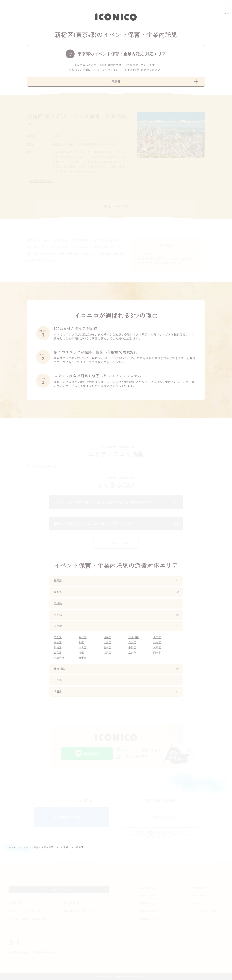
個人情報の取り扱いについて (50, 952)
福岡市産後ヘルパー (150, 911)
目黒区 (107, 653)
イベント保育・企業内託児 (28, 919)
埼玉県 (58, 692)
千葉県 (58, 680)
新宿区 (58, 648)
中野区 (132, 648)
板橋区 (107, 638)
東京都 (58, 626)
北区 (81, 643)
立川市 (132, 653)
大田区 (157, 638)
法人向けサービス (149, 888)
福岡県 (58, 581)
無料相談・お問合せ (72, 817)
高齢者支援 (72, 903)
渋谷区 (157, 643)
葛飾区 (58, 643)
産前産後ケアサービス (80, 911)
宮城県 (58, 604)
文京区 (58, 653)
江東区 (107, 643)
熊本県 (58, 615)
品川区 (132, 643)
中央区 (83, 648)
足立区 (58, 638)
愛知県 (58, 592)
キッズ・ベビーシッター (26, 911)
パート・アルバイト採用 (204, 911)
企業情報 (14, 952)
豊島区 (107, 648)
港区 (81, 653)
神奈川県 (60, 669)
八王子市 (59, 658)
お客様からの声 (199, 888)
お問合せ (26, 952)
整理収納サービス (149, 919)
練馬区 (157, 648)
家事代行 (15, 903)
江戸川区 (134, 638)
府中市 (83, 658)
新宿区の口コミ (42, 181)
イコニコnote (198, 896)
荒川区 (83, 638)
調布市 (157, 653)
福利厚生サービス (149, 903)
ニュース (196, 903)
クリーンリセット (149, 896)
